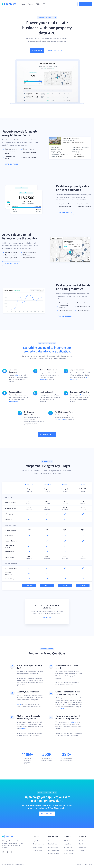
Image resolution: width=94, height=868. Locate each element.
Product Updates (69, 850)
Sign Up (47, 586)
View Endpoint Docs (11, 164)
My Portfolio (37, 841)
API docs (17, 375)
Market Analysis (53, 847)
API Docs (73, 4)
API (44, 4)
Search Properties (38, 844)
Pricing (38, 4)
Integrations (67, 844)
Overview (51, 841)
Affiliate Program (69, 853)
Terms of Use (62, 419)
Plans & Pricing (38, 850)
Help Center (67, 841)
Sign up (19, 704)
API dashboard (13, 402)
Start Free (29, 586)
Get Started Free (47, 814)
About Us (82, 841)
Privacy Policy (88, 864)
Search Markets (38, 847)
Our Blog (82, 844)
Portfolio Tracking (54, 850)
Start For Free (85, 4)
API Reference (68, 847)
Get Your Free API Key (47, 434)
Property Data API (54, 853)
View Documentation (55, 50)
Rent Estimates (53, 844)
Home (23, 4)
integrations (43, 380)
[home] (9, 4)
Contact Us (83, 847)
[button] (30, 4)
